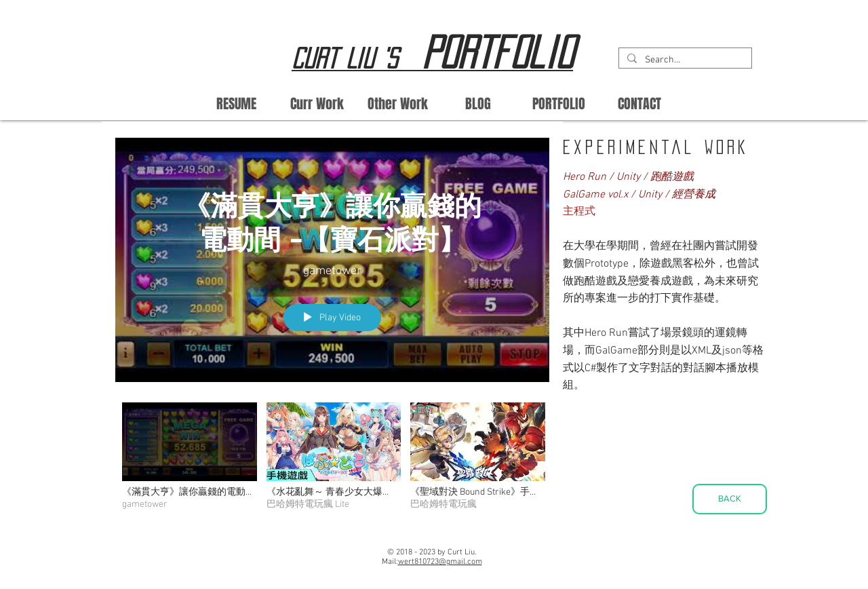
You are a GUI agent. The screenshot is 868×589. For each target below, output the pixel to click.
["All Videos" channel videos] (332, 460)
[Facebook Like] (343, 557)
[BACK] (730, 499)
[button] (398, 104)
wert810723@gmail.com (440, 562)
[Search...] (684, 60)
